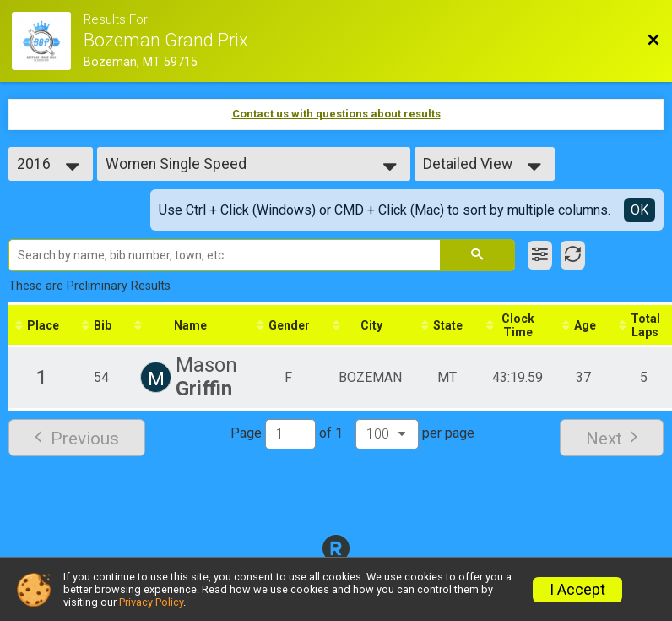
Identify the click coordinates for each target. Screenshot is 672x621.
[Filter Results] (540, 255)
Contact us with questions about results (336, 114)
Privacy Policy (151, 602)
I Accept (577, 590)
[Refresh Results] (573, 255)
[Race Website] (47, 41)
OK (639, 210)
